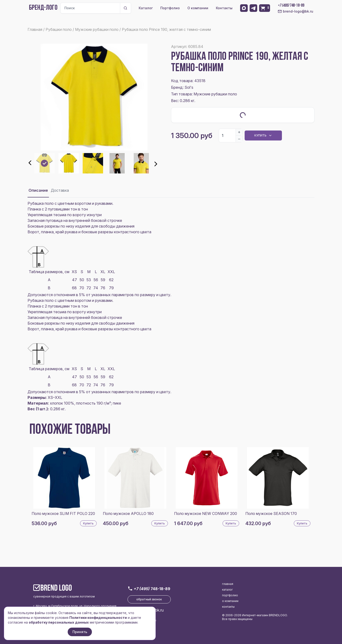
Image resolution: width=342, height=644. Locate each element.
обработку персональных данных (59, 622)
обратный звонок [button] (149, 599)
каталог (227, 590)
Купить (88, 523)
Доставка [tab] (60, 190)
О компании (198, 8)
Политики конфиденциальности (98, 618)
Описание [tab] (38, 190)
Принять (80, 632)
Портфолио (170, 8)
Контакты (224, 8)
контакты (228, 607)
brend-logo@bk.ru (295, 11)
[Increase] (239, 132)
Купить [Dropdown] (263, 135)
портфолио (230, 595)
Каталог (146, 8)
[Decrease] (239, 139)
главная (228, 584)
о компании (230, 601)
